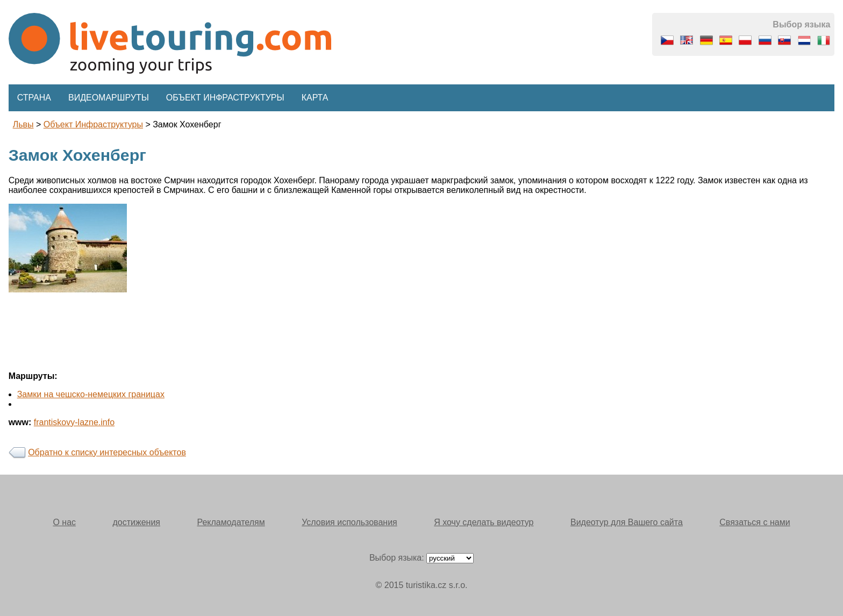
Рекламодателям (231, 522)
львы (23, 124)
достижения (136, 522)
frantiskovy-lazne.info (74, 422)
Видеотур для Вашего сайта (627, 522)
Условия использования (349, 522)
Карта (315, 98)
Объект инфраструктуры (225, 98)
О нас (64, 522)
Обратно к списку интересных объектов (107, 452)
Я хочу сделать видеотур (484, 522)
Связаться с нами (755, 522)
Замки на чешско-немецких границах (91, 394)
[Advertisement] (449, 279)
